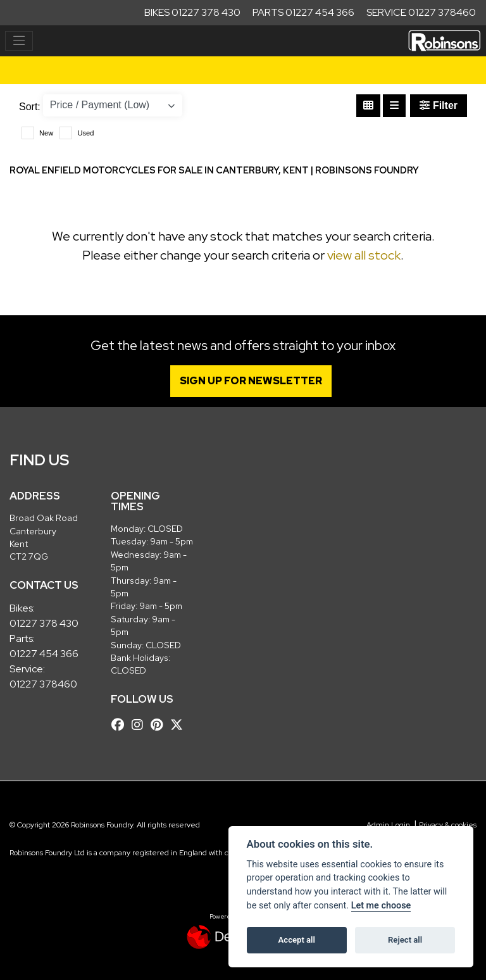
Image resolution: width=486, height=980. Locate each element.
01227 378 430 (44, 623)
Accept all (297, 940)
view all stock (364, 255)
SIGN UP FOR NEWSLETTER (251, 381)
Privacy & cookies (448, 825)
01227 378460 (43, 684)
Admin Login (388, 825)
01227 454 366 (44, 654)
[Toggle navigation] (19, 41)
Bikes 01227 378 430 (192, 12)
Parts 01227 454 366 (303, 12)
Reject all (405, 940)
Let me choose (381, 906)
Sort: (30, 107)
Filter (439, 105)
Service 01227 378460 (421, 12)
